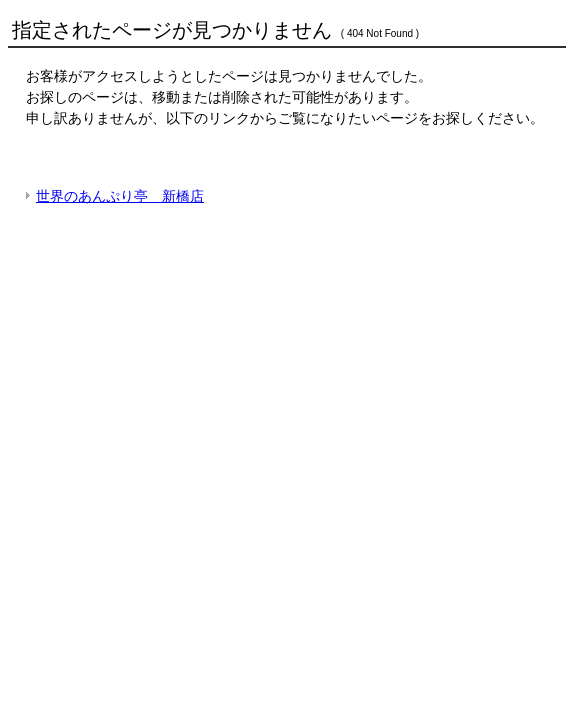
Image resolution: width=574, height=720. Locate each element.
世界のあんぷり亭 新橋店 (120, 196)
